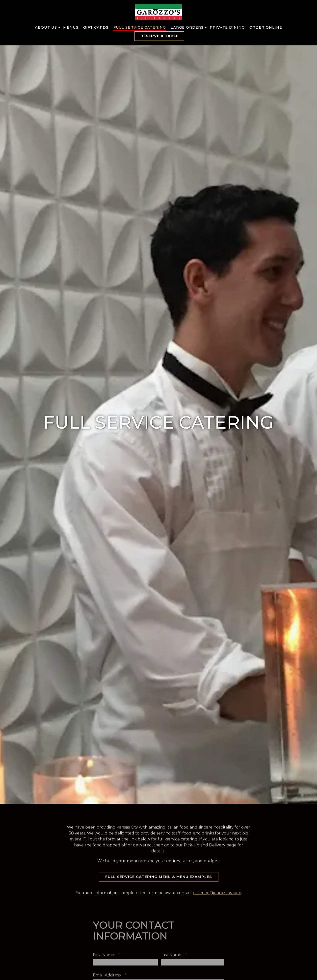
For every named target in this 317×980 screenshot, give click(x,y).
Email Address (111, 909)
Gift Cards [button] (96, 27)
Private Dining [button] (227, 27)
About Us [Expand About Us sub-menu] (47, 27)
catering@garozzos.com (217, 826)
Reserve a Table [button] (159, 36)
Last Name (175, 889)
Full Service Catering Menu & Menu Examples (159, 810)
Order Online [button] (266, 27)
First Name (108, 889)
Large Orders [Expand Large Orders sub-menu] (188, 27)
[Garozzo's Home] (158, 12)
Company (102, 949)
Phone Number (113, 929)
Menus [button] (71, 27)
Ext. (164, 929)
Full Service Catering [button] (140, 27)
